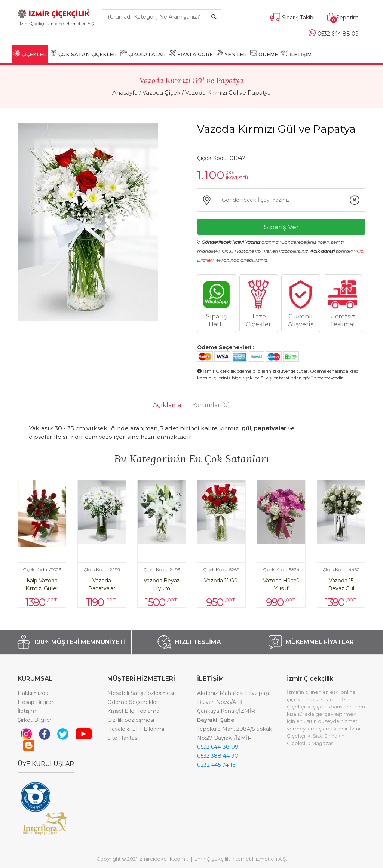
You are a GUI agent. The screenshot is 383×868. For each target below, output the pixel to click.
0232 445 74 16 (216, 765)
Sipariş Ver (281, 227)
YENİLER (232, 53)
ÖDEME (264, 53)
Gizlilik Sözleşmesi (131, 720)
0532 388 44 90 (218, 756)
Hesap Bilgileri (36, 702)
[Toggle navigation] (57, 35)
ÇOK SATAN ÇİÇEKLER (83, 53)
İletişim (27, 711)
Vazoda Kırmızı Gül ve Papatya (228, 93)
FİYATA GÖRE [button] (191, 53)
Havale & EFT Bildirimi (136, 729)
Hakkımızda (33, 693)
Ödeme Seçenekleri (133, 702)
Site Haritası (123, 738)
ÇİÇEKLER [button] (30, 53)
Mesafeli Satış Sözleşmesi (141, 693)
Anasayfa (125, 93)
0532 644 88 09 (218, 747)
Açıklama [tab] (167, 405)
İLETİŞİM (296, 53)
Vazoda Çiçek (161, 93)
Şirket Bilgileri (35, 720)
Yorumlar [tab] (211, 405)
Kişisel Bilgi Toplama (133, 711)
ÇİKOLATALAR (143, 53)
